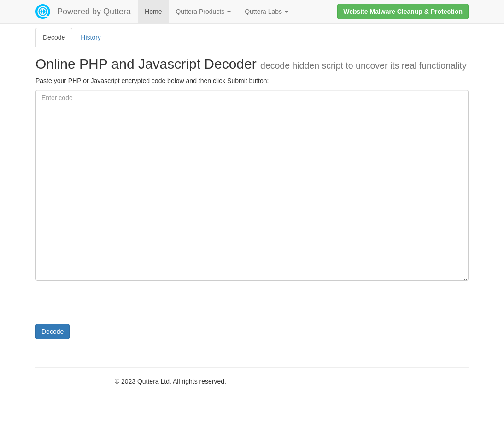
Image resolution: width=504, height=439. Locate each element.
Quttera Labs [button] (267, 12)
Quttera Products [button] (203, 12)
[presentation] (105, 306)
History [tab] (91, 37)
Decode (53, 332)
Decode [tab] (54, 37)
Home (153, 12)
